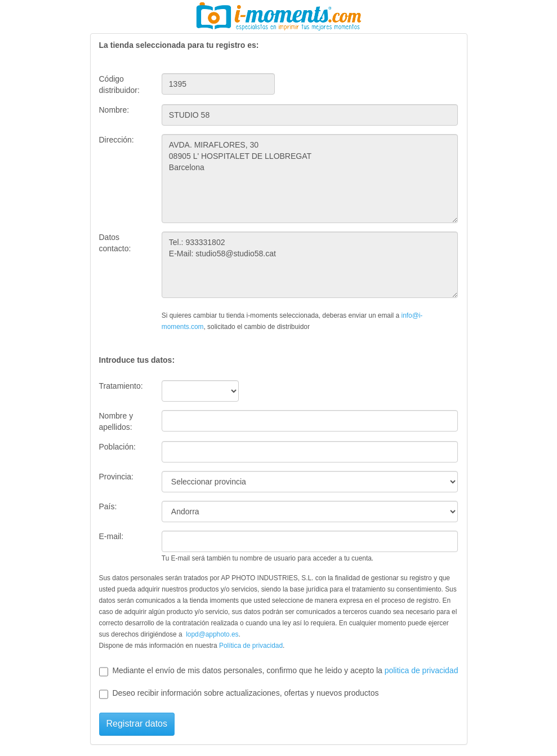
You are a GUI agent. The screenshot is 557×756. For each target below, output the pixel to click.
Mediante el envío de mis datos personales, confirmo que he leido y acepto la (279, 671)
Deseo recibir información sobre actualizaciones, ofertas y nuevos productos (239, 693)
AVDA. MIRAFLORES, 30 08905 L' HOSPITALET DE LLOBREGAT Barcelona (310, 179)
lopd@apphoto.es (212, 634)
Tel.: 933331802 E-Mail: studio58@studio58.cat (310, 265)
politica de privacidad (422, 670)
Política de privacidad (251, 646)
